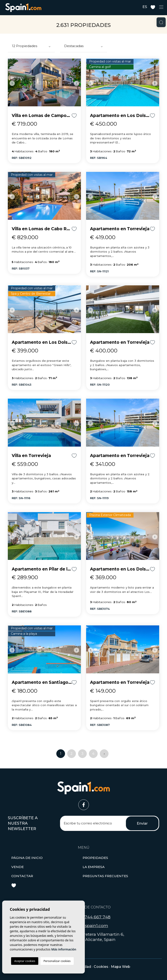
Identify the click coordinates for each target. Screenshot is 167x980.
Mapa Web (121, 967)
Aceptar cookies (25, 961)
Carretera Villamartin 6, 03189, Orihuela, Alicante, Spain (88, 937)
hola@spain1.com (90, 926)
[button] (95, 858)
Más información (64, 949)
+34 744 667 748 (93, 917)
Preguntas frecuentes (105, 876)
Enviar (142, 823)
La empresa (94, 867)
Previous (12, 83)
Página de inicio (27, 858)
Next (77, 83)
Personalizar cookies (57, 961)
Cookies (101, 967)
